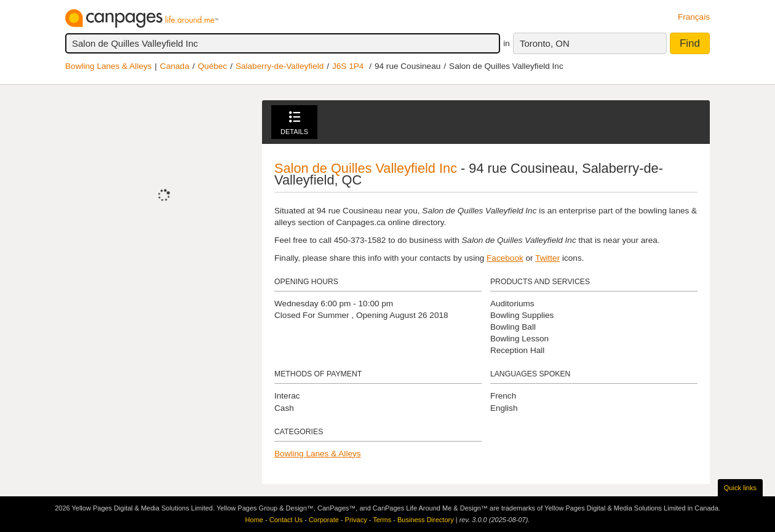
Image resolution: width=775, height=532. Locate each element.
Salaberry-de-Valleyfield (280, 66)
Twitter (547, 258)
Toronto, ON (545, 43)
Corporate (324, 520)
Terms (382, 520)
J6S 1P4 (348, 66)
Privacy (356, 520)
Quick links (740, 488)
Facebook (505, 258)
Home (254, 520)
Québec (213, 66)
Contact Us (286, 520)
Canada (175, 66)
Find (690, 43)
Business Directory (426, 520)
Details (294, 123)
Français (694, 17)
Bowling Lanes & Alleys (109, 66)
